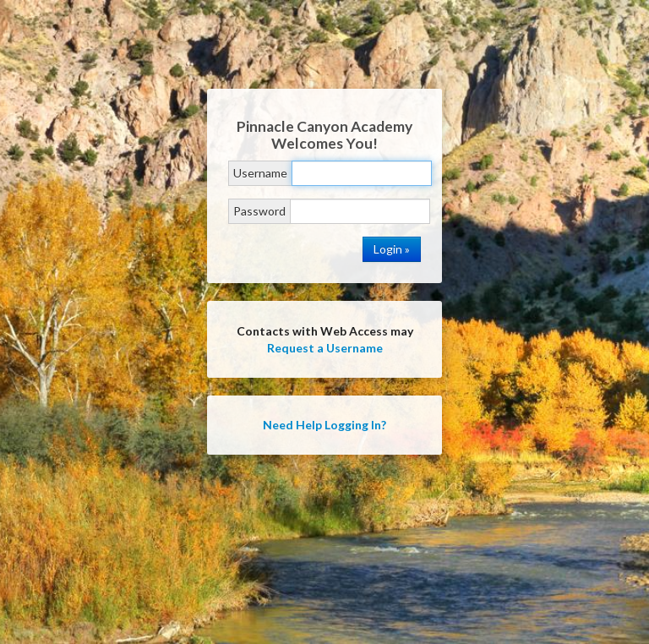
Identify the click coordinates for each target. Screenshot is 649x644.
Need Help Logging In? (324, 425)
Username (260, 173)
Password (259, 211)
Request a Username (325, 348)
